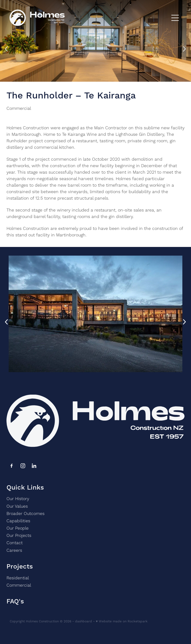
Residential (18, 578)
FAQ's (15, 602)
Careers (14, 550)
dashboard (83, 621)
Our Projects (19, 536)
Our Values (17, 506)
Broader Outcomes (25, 514)
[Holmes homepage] (89, 18)
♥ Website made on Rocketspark (122, 621)
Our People (18, 528)
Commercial (19, 108)
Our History (18, 499)
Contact (15, 543)
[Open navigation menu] (175, 18)
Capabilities (18, 521)
